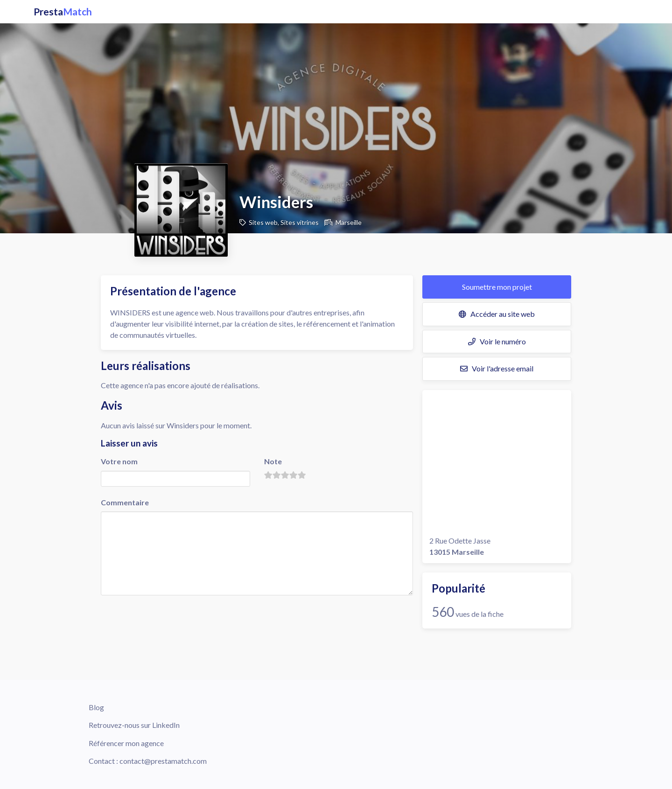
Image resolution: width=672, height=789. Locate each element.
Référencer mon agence (126, 743)
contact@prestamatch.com (163, 761)
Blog (96, 707)
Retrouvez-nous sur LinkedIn (134, 725)
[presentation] (172, 615)
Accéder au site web (497, 314)
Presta (63, 12)
